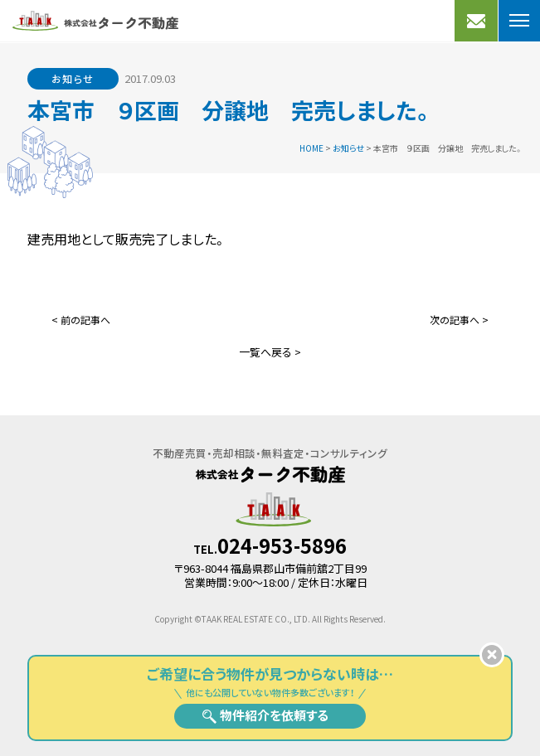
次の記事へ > (459, 320)
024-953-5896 (282, 545)
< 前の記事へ (81, 320)
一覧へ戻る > (270, 352)
